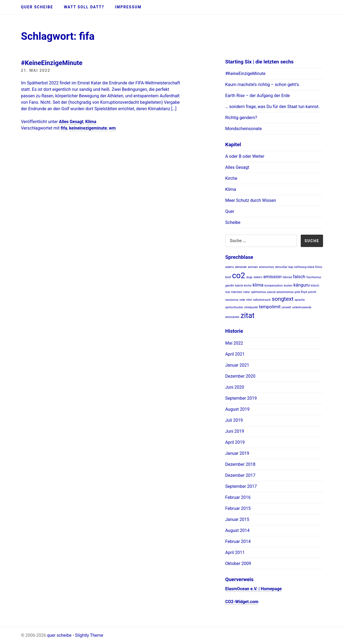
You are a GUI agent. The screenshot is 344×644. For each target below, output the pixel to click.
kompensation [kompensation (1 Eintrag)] (274, 286)
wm (112, 128)
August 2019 (237, 409)
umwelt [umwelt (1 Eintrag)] (286, 307)
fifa (64, 128)
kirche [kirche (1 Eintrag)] (248, 286)
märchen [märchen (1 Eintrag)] (237, 292)
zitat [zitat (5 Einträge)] (248, 316)
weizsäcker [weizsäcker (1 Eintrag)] (232, 317)
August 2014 (237, 530)
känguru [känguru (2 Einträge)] (302, 285)
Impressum (128, 7)
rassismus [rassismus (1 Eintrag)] (232, 300)
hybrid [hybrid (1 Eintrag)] (239, 286)
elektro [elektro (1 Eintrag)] (258, 277)
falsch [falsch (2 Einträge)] (299, 277)
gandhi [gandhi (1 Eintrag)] (230, 286)
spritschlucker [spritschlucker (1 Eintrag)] (234, 307)
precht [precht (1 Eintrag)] (312, 292)
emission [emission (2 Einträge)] (273, 277)
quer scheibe (37, 7)
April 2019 (235, 442)
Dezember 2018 (240, 464)
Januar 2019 (237, 453)
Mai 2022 (234, 343)
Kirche (231, 178)
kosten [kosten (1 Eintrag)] (288, 286)
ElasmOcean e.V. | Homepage (253, 589)
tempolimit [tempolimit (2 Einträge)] (270, 307)
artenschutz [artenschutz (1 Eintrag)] (266, 267)
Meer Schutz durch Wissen (251, 200)
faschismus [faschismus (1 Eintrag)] (314, 277)
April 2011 (235, 552)
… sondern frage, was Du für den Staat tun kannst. (272, 107)
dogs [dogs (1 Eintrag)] (249, 277)
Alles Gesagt (71, 122)
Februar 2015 (238, 508)
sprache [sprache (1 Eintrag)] (300, 300)
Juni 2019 (235, 431)
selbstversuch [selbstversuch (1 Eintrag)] (262, 300)
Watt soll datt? (84, 7)
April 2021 (235, 354)
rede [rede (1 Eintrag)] (242, 300)
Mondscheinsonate (243, 129)
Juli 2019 (234, 420)
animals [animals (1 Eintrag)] (253, 267)
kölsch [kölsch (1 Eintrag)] (315, 286)
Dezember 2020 (240, 376)
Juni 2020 (235, 387)
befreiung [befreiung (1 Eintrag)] (300, 267)
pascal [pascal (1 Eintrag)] (271, 292)
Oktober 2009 (238, 563)
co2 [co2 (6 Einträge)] (239, 276)
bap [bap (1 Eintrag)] (291, 267)
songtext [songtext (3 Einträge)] (283, 299)
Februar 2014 (238, 541)
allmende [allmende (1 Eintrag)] (241, 267)
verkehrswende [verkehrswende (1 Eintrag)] (302, 307)
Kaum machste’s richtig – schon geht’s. (263, 85)
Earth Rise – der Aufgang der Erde (257, 96)
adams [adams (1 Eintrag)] (230, 267)
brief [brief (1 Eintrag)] (228, 277)
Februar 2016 (238, 497)
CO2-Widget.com (242, 602)
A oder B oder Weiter (245, 156)
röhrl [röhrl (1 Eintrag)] (249, 300)
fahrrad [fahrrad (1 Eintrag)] (287, 277)
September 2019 (241, 398)
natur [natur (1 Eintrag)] (247, 292)
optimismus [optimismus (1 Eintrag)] (259, 292)
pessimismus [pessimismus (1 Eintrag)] (285, 292)
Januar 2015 (237, 519)
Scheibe (233, 222)
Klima (91, 122)
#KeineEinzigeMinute (52, 63)
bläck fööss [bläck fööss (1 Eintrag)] (315, 267)
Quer (230, 211)
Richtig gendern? (241, 118)
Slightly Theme (89, 635)
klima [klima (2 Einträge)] (258, 285)
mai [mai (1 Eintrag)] (228, 292)
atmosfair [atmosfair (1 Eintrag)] (281, 267)
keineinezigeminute (88, 128)
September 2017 (241, 486)
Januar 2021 (237, 365)
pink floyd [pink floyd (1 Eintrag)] (301, 292)
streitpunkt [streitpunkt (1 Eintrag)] (251, 307)
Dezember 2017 (240, 475)
